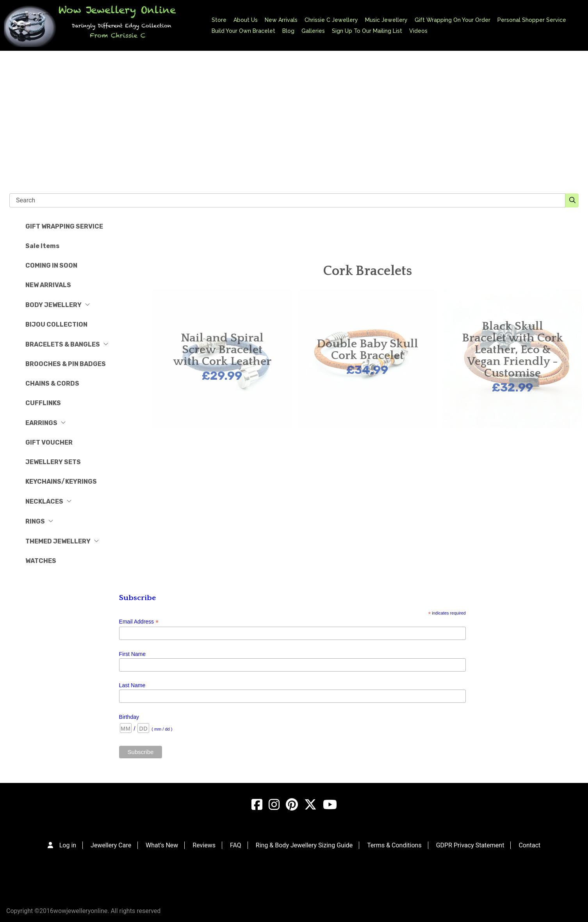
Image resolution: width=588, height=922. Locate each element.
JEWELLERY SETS (53, 462)
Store (219, 20)
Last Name (132, 685)
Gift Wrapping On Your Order (453, 20)
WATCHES (41, 561)
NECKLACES (49, 501)
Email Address (139, 622)
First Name (132, 654)
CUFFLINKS (43, 403)
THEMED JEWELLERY (62, 541)
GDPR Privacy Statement (470, 845)
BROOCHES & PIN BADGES (66, 364)
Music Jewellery (386, 20)
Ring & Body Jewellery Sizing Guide (304, 845)
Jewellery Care (111, 845)
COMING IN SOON (51, 265)
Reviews (204, 845)
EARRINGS (46, 423)
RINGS (39, 521)
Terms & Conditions (394, 845)
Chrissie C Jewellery (331, 20)
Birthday (129, 717)
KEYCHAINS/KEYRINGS (61, 482)
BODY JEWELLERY (58, 305)
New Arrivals (281, 20)
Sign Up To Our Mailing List (367, 31)
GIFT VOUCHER (49, 442)
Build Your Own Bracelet (243, 31)
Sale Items (42, 246)
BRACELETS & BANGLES (67, 344)
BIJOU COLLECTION (56, 324)
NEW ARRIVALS (48, 285)
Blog (288, 31)
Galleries (313, 31)
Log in (68, 845)
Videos (418, 31)
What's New (162, 845)
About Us (246, 20)
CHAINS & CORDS (52, 383)
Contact (529, 845)
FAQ (236, 845)
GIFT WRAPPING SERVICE (64, 226)
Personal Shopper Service (532, 20)
